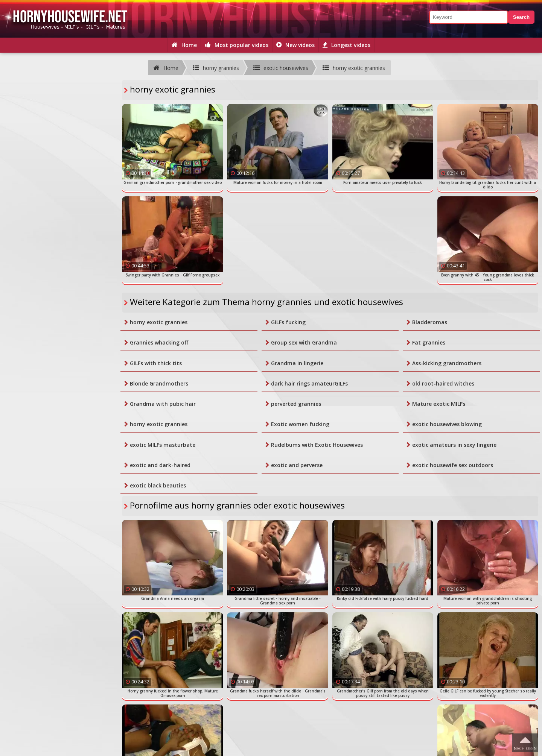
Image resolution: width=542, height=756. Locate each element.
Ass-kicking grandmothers (447, 363)
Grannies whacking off (159, 342)
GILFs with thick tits (156, 363)
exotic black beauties (158, 485)
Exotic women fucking (300, 424)
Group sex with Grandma (304, 342)
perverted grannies (296, 404)
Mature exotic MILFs (439, 404)
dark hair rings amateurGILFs (309, 383)
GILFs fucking (288, 322)
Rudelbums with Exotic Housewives (317, 445)
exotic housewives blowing (447, 424)
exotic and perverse (297, 465)
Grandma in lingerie (297, 363)
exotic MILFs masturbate (163, 445)
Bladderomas (430, 322)
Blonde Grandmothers (159, 383)
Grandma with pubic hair (163, 404)
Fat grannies (429, 342)
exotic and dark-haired (160, 465)
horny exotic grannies (159, 322)
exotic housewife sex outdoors (453, 465)
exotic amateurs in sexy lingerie (454, 445)
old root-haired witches (443, 383)
